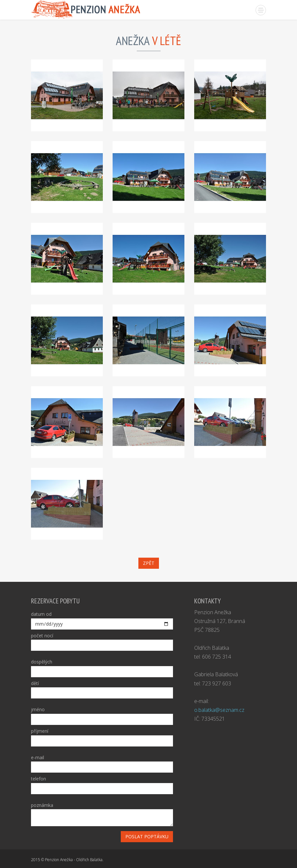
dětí (35, 683)
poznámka (42, 805)
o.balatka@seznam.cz (219, 710)
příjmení (40, 731)
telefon (39, 779)
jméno (38, 709)
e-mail (38, 757)
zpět (149, 563)
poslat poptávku (147, 836)
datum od (41, 614)
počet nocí (42, 636)
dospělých (42, 662)
